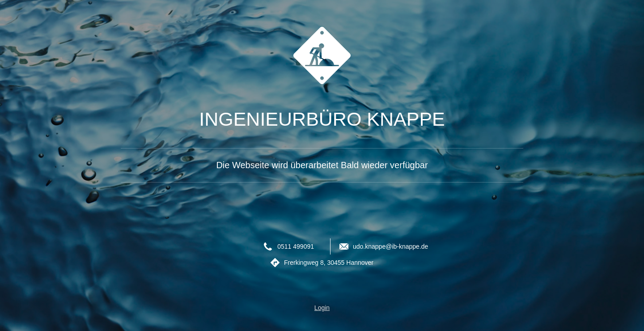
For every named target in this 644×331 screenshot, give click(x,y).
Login (322, 308)
